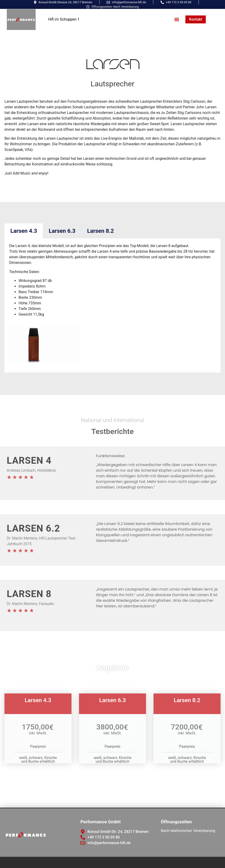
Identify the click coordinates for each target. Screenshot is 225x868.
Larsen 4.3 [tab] (24, 231)
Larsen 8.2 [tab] (101, 231)
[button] (177, 20)
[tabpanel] (112, 305)
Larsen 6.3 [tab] (62, 231)
